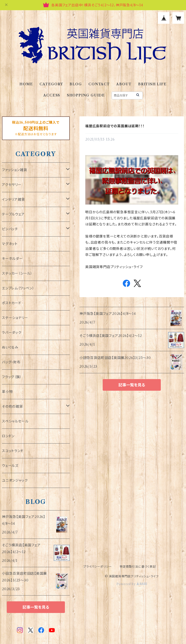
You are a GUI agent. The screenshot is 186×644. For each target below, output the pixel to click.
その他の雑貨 (12, 406)
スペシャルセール (15, 421)
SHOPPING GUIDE (86, 95)
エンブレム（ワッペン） (18, 288)
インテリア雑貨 (13, 199)
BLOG (76, 84)
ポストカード (12, 303)
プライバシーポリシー (98, 567)
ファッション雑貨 (14, 170)
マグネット (10, 244)
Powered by (132, 584)
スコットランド (13, 451)
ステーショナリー (15, 318)
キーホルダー (12, 259)
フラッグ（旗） (12, 377)
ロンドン (8, 436)
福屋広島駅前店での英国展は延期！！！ (115, 126)
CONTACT (99, 84)
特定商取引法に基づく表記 (138, 567)
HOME (26, 84)
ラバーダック (12, 333)
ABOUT (124, 84)
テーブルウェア (13, 214)
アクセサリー (12, 185)
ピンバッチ (10, 229)
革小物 (7, 392)
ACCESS (52, 95)
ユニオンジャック (15, 480)
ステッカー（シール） (17, 273)
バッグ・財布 (11, 362)
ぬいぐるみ (10, 347)
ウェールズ (10, 466)
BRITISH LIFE (152, 84)
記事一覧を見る (132, 385)
